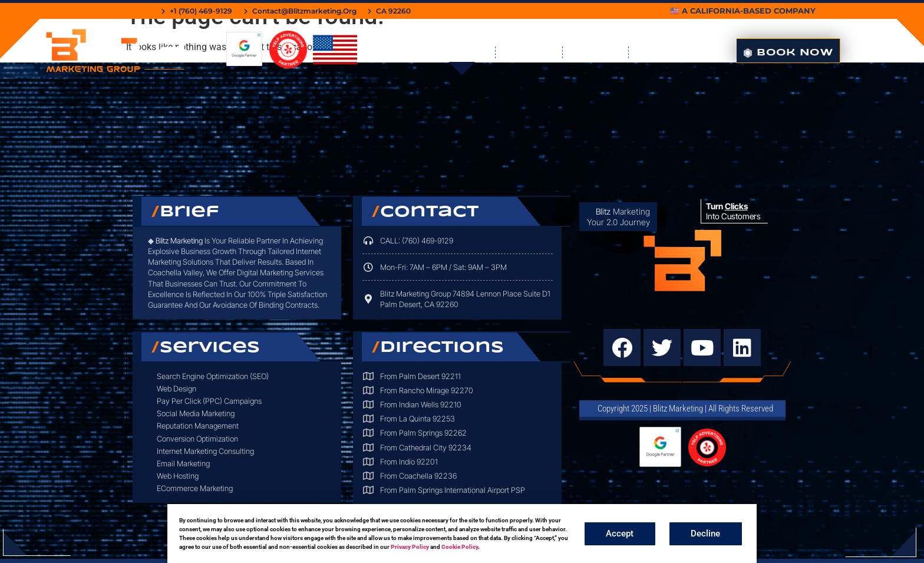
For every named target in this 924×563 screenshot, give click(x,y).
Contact (595, 52)
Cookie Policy (460, 547)
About (658, 52)
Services (458, 52)
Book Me (529, 52)
